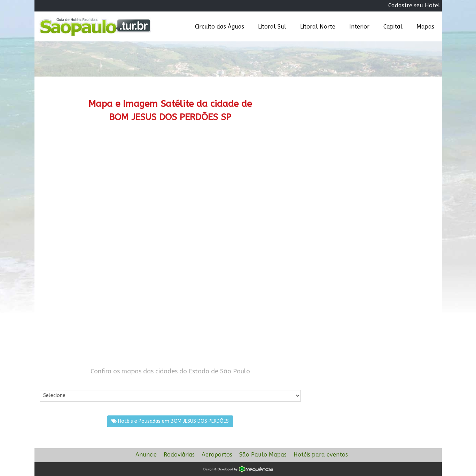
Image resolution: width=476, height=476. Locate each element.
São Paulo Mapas (263, 455)
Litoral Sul (272, 27)
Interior (359, 27)
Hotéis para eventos (321, 455)
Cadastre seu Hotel (414, 5)
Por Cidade (52, 383)
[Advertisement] (170, 190)
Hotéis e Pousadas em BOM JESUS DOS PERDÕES (170, 421)
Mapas (425, 27)
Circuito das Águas (220, 27)
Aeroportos (217, 455)
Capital (393, 27)
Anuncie (146, 455)
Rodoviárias (179, 455)
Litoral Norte (318, 27)
